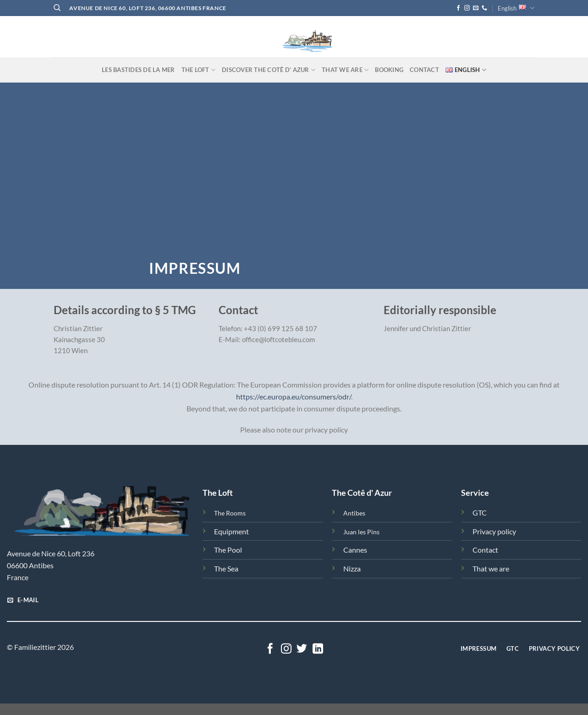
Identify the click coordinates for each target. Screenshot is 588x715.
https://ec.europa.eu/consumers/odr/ (294, 396)
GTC (480, 513)
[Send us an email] (476, 8)
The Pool (228, 550)
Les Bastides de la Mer (138, 70)
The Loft (199, 70)
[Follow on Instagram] (467, 8)
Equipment (231, 531)
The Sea (226, 568)
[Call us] (484, 8)
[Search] (57, 8)
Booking (389, 70)
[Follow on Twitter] (302, 649)
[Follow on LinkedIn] (318, 649)
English (516, 8)
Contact (424, 70)
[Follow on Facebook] (458, 8)
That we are (345, 70)
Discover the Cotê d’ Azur (269, 70)
